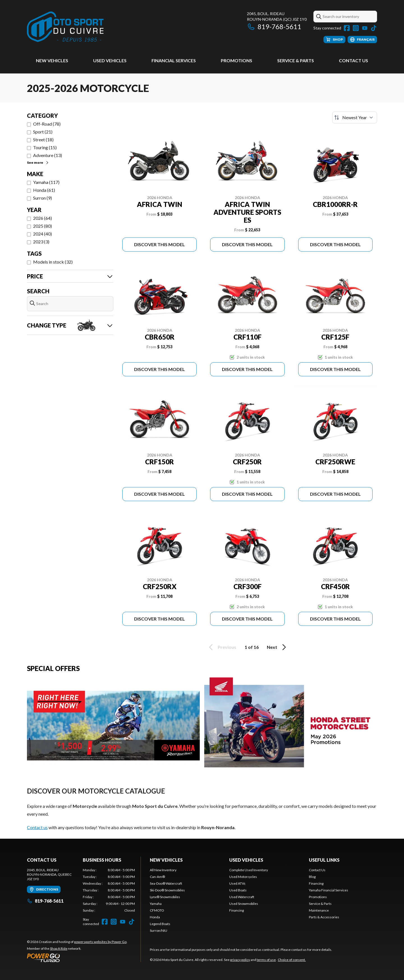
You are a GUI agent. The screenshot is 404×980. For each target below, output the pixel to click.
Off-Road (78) (47, 124)
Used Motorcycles (243, 877)
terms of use (266, 960)
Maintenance (319, 910)
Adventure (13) (48, 155)
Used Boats (238, 890)
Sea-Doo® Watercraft (166, 883)
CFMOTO (157, 910)
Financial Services (174, 60)
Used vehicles (110, 60)
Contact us (37, 827)
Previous (222, 647)
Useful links (324, 860)
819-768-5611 (274, 26)
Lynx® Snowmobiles (165, 897)
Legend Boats (160, 924)
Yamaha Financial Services (329, 890)
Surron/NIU (159, 931)
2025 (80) (43, 226)
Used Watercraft (242, 897)
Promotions (237, 60)
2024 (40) (43, 234)
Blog (312, 877)
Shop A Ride (59, 948)
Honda (155, 917)
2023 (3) (41, 242)
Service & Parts (296, 60)
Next (277, 647)
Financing (237, 910)
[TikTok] (374, 28)
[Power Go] (77, 958)
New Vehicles (52, 60)
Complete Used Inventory (249, 870)
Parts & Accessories (324, 917)
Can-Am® (157, 877)
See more (38, 162)
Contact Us (353, 60)
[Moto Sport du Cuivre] (65, 27)
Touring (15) (45, 147)
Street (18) (43, 139)
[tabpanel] (109, 890)
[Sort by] (355, 117)
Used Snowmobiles (244, 904)
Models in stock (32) (53, 262)
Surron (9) (43, 198)
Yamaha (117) (46, 182)
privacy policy (240, 960)
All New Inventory (163, 870)
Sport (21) (43, 132)
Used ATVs (237, 883)
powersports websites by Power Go (100, 942)
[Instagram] (356, 28)
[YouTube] (365, 28)
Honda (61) (44, 190)
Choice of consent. (292, 960)
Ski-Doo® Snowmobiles (167, 890)
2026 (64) (43, 218)
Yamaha (156, 904)
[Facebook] (347, 28)
